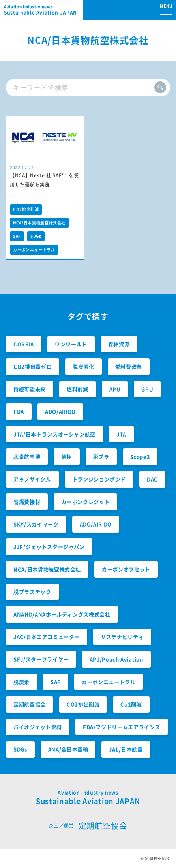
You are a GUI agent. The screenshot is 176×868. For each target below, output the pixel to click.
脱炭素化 (83, 366)
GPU (147, 389)
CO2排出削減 (26, 209)
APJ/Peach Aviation (116, 659)
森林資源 (119, 344)
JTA (121, 434)
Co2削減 (131, 704)
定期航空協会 (30, 704)
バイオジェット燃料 (38, 727)
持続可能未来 (30, 389)
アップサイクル (32, 479)
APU (115, 389)
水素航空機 (27, 457)
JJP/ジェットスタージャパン (49, 547)
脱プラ (101, 457)
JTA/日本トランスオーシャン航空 (54, 434)
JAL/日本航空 (126, 749)
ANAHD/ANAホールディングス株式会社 (62, 614)
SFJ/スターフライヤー (41, 659)
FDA (19, 411)
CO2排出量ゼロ (33, 366)
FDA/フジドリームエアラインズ (122, 727)
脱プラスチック (32, 592)
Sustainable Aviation (43, 10)
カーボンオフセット (126, 569)
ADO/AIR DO (96, 524)
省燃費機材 (27, 502)
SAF (17, 236)
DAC (152, 479)
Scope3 (140, 457)
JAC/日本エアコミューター (47, 637)
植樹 (66, 457)
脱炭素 (22, 682)
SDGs (36, 236)
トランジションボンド (99, 479)
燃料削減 (78, 389)
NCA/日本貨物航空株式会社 (39, 223)
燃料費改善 (129, 366)
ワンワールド (71, 344)
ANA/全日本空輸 (68, 749)
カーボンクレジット (85, 502)
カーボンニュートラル (34, 249)
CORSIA (24, 344)
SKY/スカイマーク (36, 524)
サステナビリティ (122, 637)
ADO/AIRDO (60, 411)
